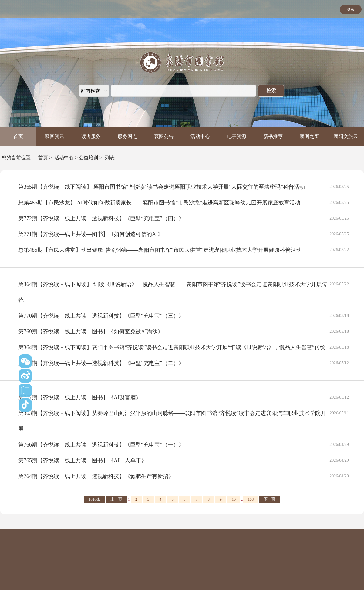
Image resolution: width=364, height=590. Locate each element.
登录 (351, 9)
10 (234, 499)
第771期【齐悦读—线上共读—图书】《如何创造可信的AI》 (91, 234)
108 (251, 499)
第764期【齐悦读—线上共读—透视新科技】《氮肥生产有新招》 (96, 476)
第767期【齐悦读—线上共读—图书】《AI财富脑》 (80, 397)
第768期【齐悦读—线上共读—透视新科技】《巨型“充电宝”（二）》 (101, 363)
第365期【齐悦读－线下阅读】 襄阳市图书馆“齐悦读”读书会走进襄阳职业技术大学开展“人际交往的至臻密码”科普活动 (162, 187)
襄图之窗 (309, 136)
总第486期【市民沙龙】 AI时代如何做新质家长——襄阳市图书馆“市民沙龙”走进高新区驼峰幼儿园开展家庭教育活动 (159, 203)
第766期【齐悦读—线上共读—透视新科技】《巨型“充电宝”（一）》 (101, 445)
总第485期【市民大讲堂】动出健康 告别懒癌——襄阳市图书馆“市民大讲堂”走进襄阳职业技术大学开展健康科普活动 (160, 250)
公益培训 (89, 158)
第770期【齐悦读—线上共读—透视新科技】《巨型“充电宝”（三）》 (101, 316)
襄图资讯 (55, 136)
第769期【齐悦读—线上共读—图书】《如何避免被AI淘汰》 (91, 332)
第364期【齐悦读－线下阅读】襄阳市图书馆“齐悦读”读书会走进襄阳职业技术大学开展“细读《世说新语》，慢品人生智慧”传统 (172, 347)
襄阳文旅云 (346, 136)
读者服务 (91, 136)
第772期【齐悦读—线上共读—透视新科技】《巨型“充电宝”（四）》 (101, 218)
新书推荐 (273, 136)
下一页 (270, 499)
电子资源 (237, 136)
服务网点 (127, 136)
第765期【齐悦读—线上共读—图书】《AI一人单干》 (83, 460)
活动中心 (200, 136)
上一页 (116, 499)
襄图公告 (164, 136)
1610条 (94, 499)
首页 (18, 136)
